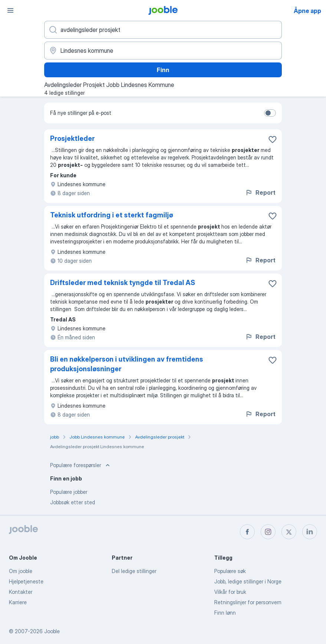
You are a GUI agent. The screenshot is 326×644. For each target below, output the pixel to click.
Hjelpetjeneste (26, 581)
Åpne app (307, 11)
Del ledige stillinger (134, 571)
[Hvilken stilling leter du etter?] (163, 30)
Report (260, 192)
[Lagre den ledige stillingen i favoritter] (273, 139)
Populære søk (230, 571)
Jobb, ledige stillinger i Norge (248, 581)
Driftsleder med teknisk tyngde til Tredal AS (123, 283)
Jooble (52, 631)
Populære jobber (69, 492)
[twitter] (289, 532)
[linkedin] (310, 532)
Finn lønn (225, 613)
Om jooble (21, 571)
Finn (163, 70)
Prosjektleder (72, 138)
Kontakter (21, 592)
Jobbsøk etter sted (73, 502)
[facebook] (247, 532)
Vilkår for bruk (230, 592)
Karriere (18, 602)
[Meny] (10, 10)
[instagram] (268, 532)
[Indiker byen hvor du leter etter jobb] (163, 51)
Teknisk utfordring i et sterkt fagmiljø (112, 215)
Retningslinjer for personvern (248, 602)
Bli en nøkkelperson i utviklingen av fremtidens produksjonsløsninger (127, 364)
